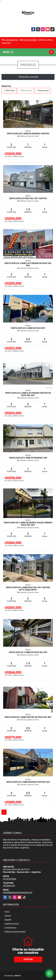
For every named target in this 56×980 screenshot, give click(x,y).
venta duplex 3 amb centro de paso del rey (28, 717)
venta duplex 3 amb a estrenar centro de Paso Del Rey (28, 394)
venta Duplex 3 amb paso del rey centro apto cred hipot (28, 589)
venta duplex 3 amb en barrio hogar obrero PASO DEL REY (28, 524)
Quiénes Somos (12, 924)
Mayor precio (43, 91)
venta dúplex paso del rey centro (28, 198)
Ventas (8, 916)
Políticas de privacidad (15, 932)
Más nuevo (9, 91)
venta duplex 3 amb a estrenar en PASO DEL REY (28, 264)
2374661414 (11, 40)
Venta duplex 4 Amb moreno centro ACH (28, 782)
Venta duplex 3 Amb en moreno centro (28, 134)
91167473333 (30, 40)
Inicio (7, 912)
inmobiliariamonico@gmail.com (18, 892)
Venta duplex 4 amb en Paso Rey (28, 328)
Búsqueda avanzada (28, 77)
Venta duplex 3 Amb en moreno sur (28, 458)
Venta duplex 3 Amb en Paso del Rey (28, 652)
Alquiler (8, 920)
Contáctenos (10, 928)
